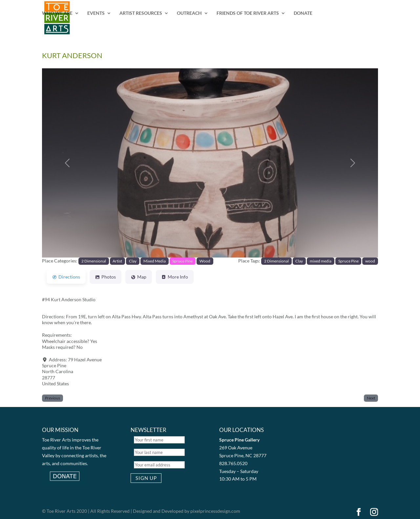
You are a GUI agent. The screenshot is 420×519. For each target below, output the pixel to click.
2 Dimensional (94, 261)
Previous (52, 398)
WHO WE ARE (57, 13)
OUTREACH (189, 13)
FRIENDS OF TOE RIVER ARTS (248, 13)
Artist (117, 261)
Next (371, 398)
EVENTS (96, 13)
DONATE (303, 13)
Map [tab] (139, 277)
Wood (205, 261)
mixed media (321, 261)
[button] (67, 163)
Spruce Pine (182, 261)
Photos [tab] (105, 277)
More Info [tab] (175, 277)
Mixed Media (155, 261)
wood (370, 261)
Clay (133, 261)
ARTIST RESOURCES (141, 13)
